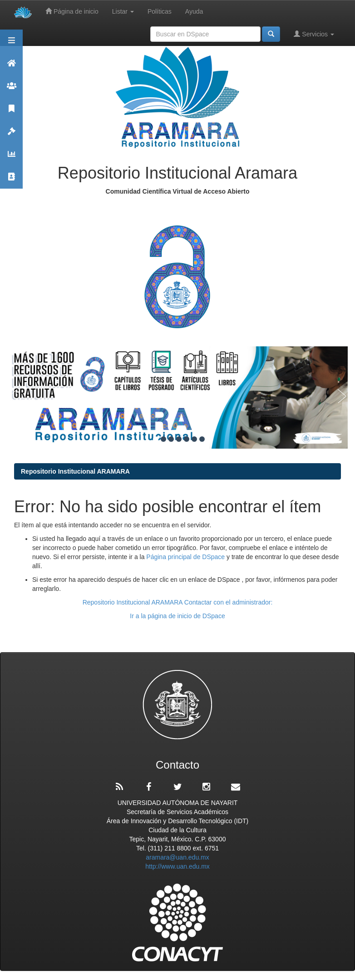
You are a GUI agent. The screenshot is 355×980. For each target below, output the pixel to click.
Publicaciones (11, 112)
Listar (123, 11)
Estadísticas (11, 158)
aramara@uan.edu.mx (177, 857)
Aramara (11, 67)
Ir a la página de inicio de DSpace (177, 616)
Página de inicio (72, 11)
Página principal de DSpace (186, 557)
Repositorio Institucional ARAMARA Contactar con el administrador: (178, 602)
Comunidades (11, 90)
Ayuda (194, 11)
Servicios (314, 34)
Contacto (11, 181)
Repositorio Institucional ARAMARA (75, 471)
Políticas (160, 11)
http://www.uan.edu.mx (177, 866)
